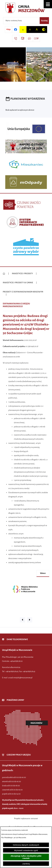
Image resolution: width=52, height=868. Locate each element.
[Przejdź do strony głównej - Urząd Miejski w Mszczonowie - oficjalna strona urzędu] (26, 9)
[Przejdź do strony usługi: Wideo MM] (36, 38)
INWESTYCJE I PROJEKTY (22, 274)
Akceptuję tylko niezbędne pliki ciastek (26, 857)
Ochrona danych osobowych (26, 845)
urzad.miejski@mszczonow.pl (20, 678)
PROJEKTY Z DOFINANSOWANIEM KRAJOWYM (23, 292)
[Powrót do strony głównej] (4, 274)
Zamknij (26, 864)
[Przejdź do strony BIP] (8, 30)
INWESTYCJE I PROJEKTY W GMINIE (18, 283)
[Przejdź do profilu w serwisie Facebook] (16, 30)
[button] (48, 4)
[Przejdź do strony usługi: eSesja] (23, 38)
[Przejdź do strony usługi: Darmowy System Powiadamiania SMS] (30, 38)
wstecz (43, 573)
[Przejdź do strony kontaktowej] (16, 38)
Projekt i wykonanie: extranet (26, 819)
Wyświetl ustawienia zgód (26, 850)
